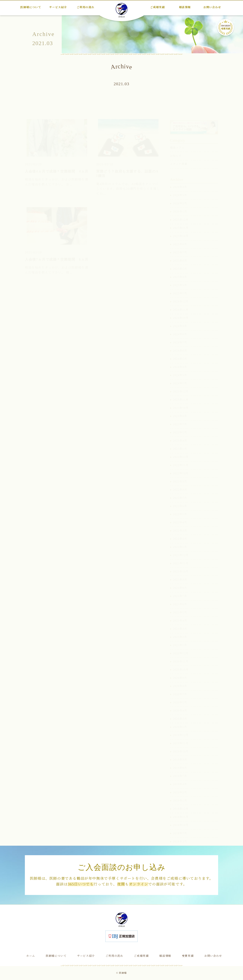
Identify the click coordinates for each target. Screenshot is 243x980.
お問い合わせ (213, 956)
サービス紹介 (86, 956)
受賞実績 (188, 956)
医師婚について (56, 956)
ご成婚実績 (141, 956)
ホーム (31, 956)
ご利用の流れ (114, 956)
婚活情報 (165, 956)
